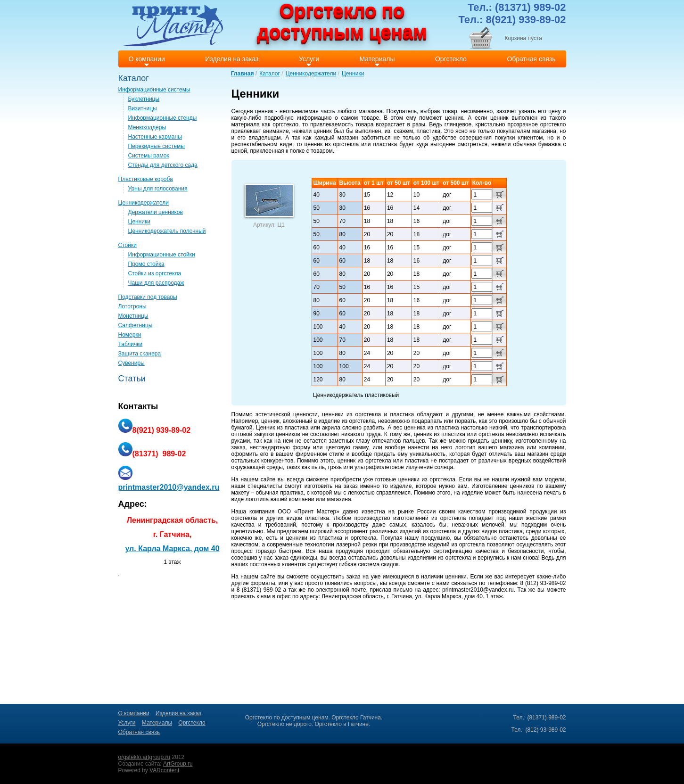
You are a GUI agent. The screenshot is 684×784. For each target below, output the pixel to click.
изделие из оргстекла (347, 421)
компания (262, 512)
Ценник (266, 428)
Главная (243, 74)
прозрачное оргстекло (536, 124)
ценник (264, 111)
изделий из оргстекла (428, 531)
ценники (333, 414)
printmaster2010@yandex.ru (478, 590)
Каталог (270, 74)
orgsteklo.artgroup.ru (144, 757)
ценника (415, 428)
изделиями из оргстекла (439, 558)
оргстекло (285, 124)
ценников (288, 434)
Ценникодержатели (311, 74)
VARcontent (164, 770)
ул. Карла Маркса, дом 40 (172, 549)
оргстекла (346, 144)
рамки (558, 518)
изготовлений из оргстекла (429, 518)
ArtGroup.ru (178, 764)
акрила (331, 428)
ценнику (502, 441)
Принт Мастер (317, 512)
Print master (173, 25)
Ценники (353, 74)
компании (552, 447)
